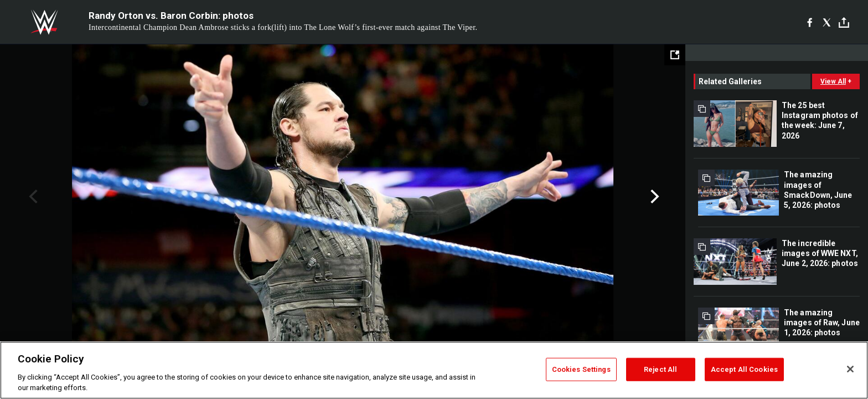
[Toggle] (844, 22)
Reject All (660, 369)
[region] (434, 370)
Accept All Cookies (744, 369)
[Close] (850, 369)
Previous (32, 197)
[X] (827, 22)
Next (653, 197)
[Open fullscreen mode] (675, 55)
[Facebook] (810, 22)
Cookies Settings (581, 369)
